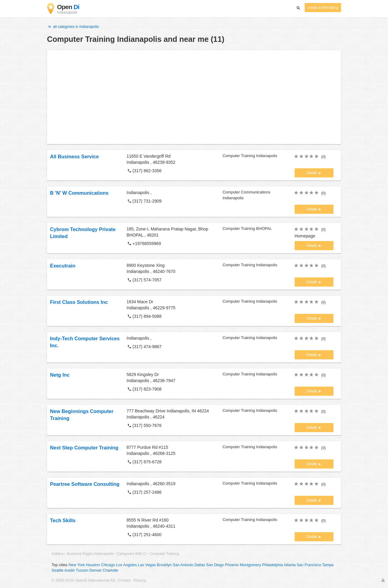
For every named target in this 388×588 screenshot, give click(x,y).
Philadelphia (273, 565)
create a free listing (323, 8)
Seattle (57, 570)
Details (312, 173)
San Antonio (183, 565)
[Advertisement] (194, 97)
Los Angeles (127, 565)
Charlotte (110, 570)
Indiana (57, 554)
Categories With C (131, 554)
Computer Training (164, 554)
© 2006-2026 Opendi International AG (84, 580)
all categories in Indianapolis (73, 27)
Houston (93, 565)
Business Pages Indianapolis (90, 554)
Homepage (305, 236)
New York (77, 565)
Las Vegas (147, 565)
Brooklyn (164, 565)
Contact (124, 580)
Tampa (328, 565)
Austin (70, 570)
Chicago (108, 565)
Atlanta (290, 565)
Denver (96, 570)
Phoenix (232, 565)
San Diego (215, 565)
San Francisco (309, 565)
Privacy (140, 580)
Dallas (200, 565)
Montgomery (250, 565)
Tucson (82, 570)
